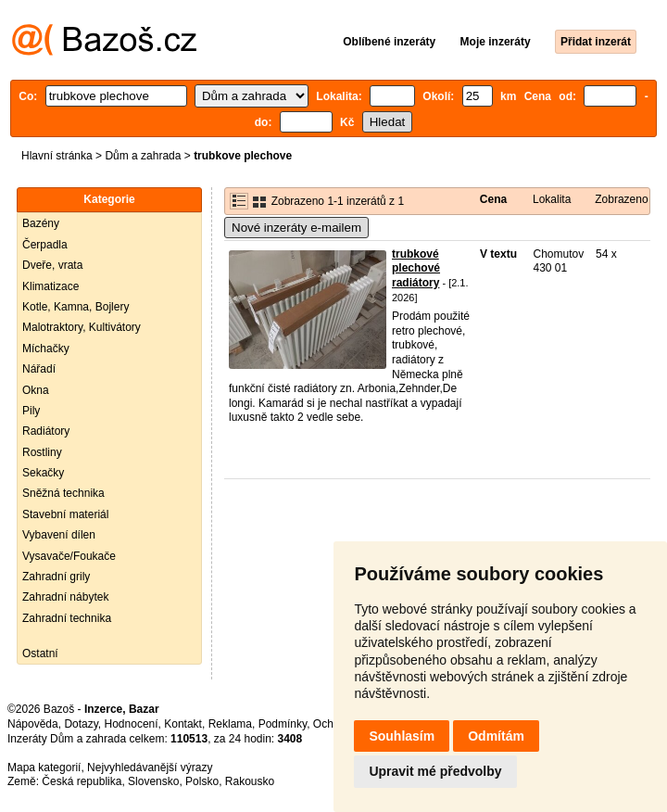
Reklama (230, 724)
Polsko (202, 781)
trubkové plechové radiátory (416, 268)
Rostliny (42, 452)
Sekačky (43, 473)
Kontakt (183, 724)
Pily (31, 411)
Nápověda (33, 724)
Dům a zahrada (143, 156)
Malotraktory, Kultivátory (82, 327)
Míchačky (46, 349)
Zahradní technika (67, 618)
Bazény (41, 223)
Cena (493, 199)
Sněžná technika (63, 493)
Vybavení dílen (59, 535)
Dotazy (81, 724)
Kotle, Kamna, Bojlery (76, 307)
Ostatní (40, 653)
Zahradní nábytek (65, 597)
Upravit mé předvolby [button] (435, 771)
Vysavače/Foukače (69, 556)
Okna (36, 390)
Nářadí (39, 369)
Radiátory (46, 431)
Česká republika (82, 781)
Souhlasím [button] (402, 736)
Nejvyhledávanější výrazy (150, 768)
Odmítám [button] (496, 736)
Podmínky (283, 724)
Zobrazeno (621, 199)
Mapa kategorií (44, 768)
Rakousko (250, 781)
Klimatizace (50, 286)
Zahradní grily (56, 577)
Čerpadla (45, 245)
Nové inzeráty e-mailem (296, 228)
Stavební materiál (65, 514)
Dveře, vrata (52, 265)
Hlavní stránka (57, 156)
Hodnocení (132, 724)
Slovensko (153, 781)
